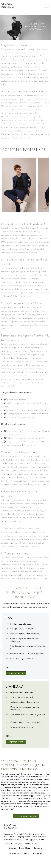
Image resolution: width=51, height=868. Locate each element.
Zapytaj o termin (16, 673)
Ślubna (13, 848)
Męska (27, 853)
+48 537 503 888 (31, 844)
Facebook (8, 844)
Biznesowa (15, 853)
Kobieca (37, 853)
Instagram (19, 844)
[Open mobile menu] (47, 6)
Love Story (25, 848)
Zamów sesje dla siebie (26, 816)
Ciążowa (38, 848)
